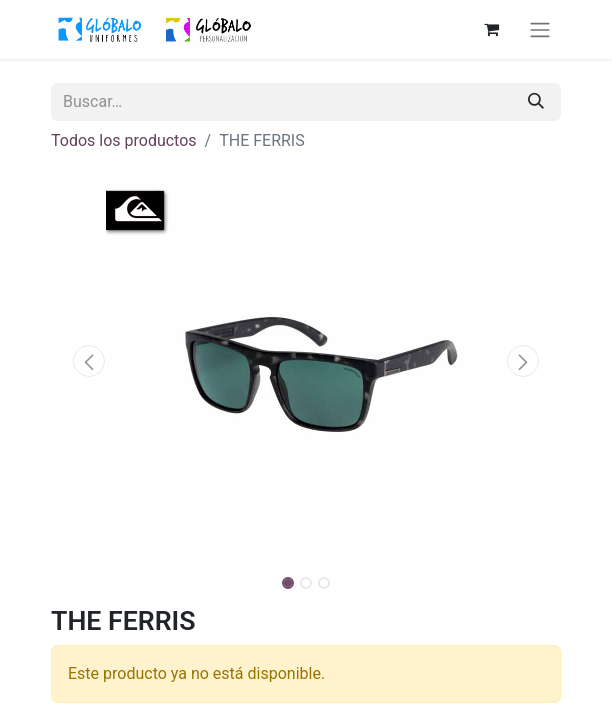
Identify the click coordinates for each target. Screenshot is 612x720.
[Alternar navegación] (540, 29)
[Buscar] (536, 102)
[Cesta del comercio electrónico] (491, 29)
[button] (89, 361)
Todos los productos (124, 140)
